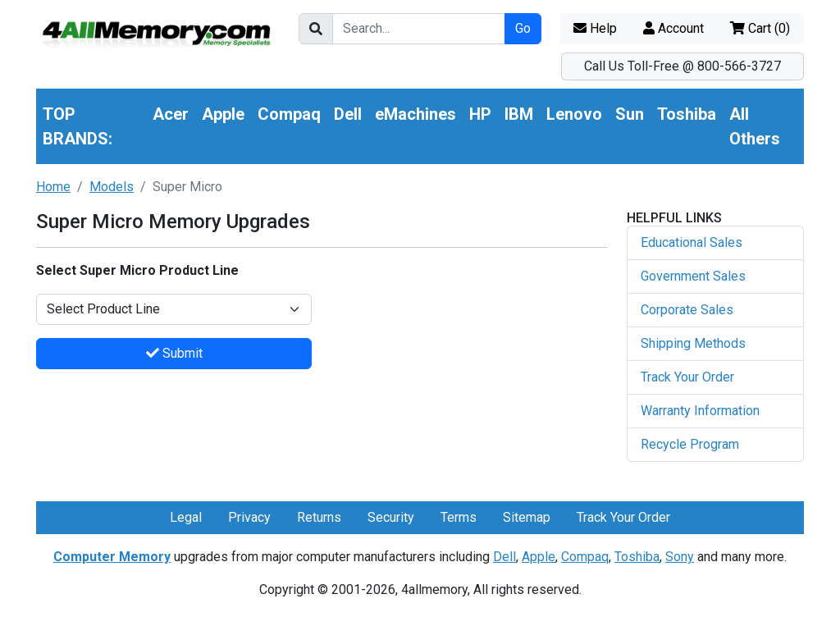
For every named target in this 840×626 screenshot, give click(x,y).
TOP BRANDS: (78, 126)
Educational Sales (692, 242)
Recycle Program (690, 444)
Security (391, 517)
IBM (519, 114)
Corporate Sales (687, 310)
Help (595, 28)
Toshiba (687, 114)
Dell (348, 114)
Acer (171, 114)
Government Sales (693, 276)
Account (673, 28)
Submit (174, 353)
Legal (186, 517)
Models (112, 187)
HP (480, 114)
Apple (223, 114)
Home (53, 187)
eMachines (415, 114)
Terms (459, 517)
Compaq (289, 114)
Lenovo (574, 114)
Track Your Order (687, 377)
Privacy (249, 517)
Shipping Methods (693, 343)
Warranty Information (700, 411)
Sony (680, 557)
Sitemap (527, 517)
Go (523, 28)
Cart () (760, 28)
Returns (319, 517)
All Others (755, 126)
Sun (630, 114)
